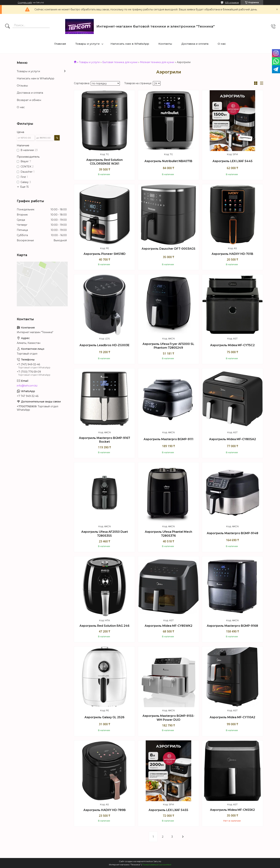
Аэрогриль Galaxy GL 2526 (104, 717)
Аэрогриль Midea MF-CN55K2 (232, 810)
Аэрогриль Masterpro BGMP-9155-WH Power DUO (168, 718)
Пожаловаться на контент (157, 865)
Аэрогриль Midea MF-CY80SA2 (232, 439)
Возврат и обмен (29, 100)
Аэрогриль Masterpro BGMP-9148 (232, 533)
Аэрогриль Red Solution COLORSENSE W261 (104, 162)
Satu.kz (157, 861)
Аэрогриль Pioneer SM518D (105, 254)
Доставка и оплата (195, 44)
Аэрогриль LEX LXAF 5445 (232, 161)
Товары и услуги (87, 44)
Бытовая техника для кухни (120, 62)
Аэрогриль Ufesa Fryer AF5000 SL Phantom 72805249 (168, 346)
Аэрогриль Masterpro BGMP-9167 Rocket (104, 440)
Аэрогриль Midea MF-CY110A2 (232, 717)
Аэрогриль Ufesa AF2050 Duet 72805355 (105, 534)
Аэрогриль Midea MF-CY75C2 (232, 345)
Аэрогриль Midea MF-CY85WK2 (168, 626)
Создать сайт (25, 3)
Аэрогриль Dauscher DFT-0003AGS (168, 249)
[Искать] (7, 26)
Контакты (165, 44)
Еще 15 (24, 187)
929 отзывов (232, 2)
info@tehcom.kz (27, 386)
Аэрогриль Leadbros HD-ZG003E (104, 345)
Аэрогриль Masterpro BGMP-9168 (232, 626)
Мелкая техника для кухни (157, 62)
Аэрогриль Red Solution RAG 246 (104, 626)
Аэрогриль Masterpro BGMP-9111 (168, 439)
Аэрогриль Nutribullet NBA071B (168, 161)
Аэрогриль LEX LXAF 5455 (168, 810)
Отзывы (22, 86)
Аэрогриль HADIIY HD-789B (105, 810)
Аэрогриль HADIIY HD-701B (232, 254)
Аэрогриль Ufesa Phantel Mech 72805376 (168, 534)
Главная (60, 44)
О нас (222, 44)
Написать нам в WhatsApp (130, 44)
